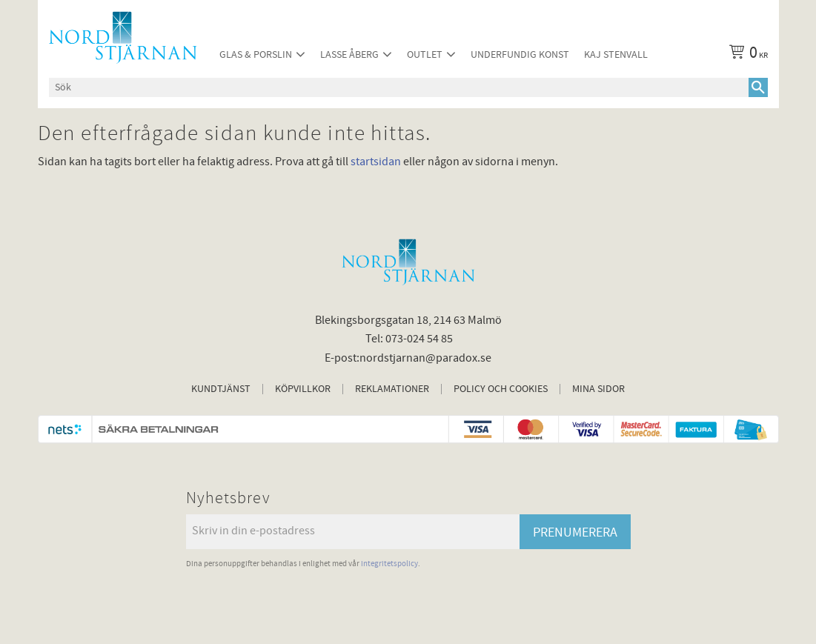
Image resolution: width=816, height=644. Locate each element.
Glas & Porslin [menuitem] (256, 54)
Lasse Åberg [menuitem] (349, 54)
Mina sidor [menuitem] (598, 389)
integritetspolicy (389, 564)
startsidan (376, 162)
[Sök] (758, 87)
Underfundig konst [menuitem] (520, 54)
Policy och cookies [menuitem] (501, 389)
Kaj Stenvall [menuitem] (616, 54)
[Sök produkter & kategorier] (399, 87)
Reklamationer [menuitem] (392, 389)
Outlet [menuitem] (425, 54)
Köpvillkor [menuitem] (303, 389)
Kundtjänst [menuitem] (221, 389)
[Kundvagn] (746, 55)
